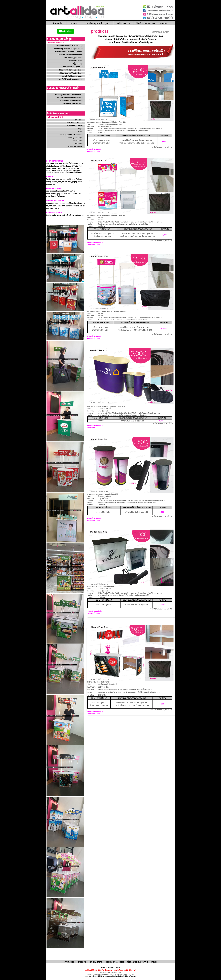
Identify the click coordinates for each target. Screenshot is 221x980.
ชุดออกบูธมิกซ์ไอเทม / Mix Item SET (69, 95)
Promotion (58, 23)
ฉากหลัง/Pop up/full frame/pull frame (68, 49)
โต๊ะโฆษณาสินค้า (70, 194)
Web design (78, 141)
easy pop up (57, 179)
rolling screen (52, 182)
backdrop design (53, 170)
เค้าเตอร (69, 191)
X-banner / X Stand (75, 61)
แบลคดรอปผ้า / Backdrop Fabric (70, 98)
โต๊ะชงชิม (73, 203)
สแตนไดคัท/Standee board (72, 76)
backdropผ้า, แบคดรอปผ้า (56, 215)
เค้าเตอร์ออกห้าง (55, 206)
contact (164, 23)
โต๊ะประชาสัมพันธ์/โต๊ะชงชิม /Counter (68, 52)
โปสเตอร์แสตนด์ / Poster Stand (71, 73)
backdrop (75, 168)
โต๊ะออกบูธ (61, 196)
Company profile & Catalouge (71, 135)
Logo (80, 129)
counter (62, 191)
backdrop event (64, 168)
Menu (80, 132)
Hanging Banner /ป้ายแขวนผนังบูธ (69, 45)
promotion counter (54, 203)
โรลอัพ (48, 179)
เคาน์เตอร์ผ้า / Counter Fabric (71, 101)
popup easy (77, 182)
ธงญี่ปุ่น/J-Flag (77, 64)
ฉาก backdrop (65, 166)
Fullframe (78, 172)
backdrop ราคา (78, 163)
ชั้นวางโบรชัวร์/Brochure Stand (70, 70)
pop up (60, 194)
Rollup (78, 179)
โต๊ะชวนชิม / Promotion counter (70, 55)
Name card (78, 120)
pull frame (50, 163)
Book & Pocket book (74, 123)
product (74, 23)
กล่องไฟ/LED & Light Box (73, 67)
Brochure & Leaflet (75, 126)
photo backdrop (53, 166)
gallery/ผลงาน (124, 23)
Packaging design (75, 138)
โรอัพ (69, 182)
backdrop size (66, 170)
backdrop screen (58, 172)
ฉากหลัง (75, 166)
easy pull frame (69, 179)
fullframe (70, 172)
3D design (78, 144)
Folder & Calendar (75, 146)
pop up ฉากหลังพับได (63, 163)
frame (54, 168)
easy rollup (51, 184)
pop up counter (52, 191)
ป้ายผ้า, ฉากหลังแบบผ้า (76, 215)
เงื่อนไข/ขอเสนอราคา (145, 23)
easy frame (63, 182)
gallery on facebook (115, 962)
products (82, 962)
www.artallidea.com (111, 968)
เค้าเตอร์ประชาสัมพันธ (71, 206)
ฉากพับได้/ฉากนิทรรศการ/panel (71, 79)
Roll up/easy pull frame (73, 58)
